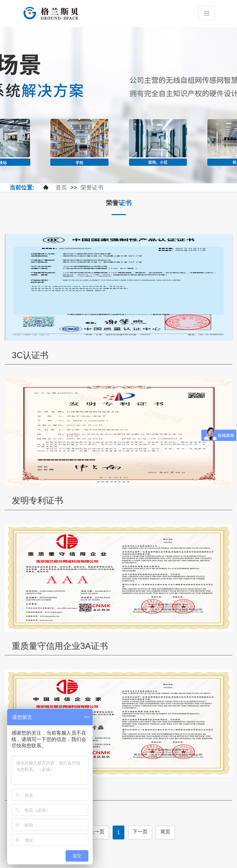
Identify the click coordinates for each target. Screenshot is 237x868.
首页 (61, 187)
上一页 (97, 832)
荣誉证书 (92, 187)
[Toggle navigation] (207, 13)
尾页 (165, 832)
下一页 (140, 832)
